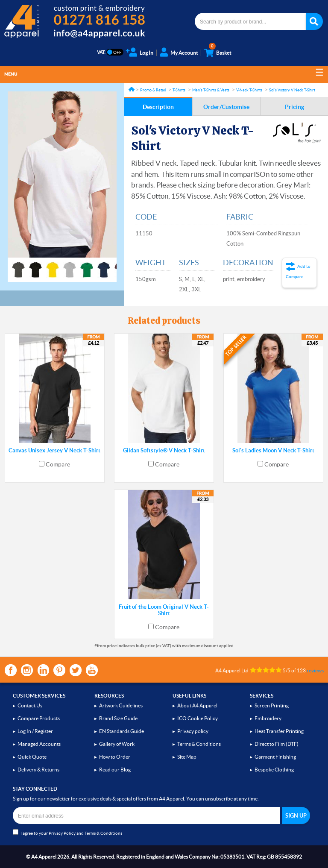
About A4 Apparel (197, 705)
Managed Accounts (39, 744)
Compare (58, 464)
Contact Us (30, 705)
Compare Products (39, 718)
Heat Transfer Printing (279, 731)
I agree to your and (67, 832)
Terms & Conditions (199, 744)
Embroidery (268, 718)
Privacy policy (193, 731)
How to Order (115, 757)
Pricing (294, 107)
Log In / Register (35, 731)
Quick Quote (32, 757)
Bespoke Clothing (274, 770)
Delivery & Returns (38, 770)
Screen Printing (272, 705)
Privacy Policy (62, 833)
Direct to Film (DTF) (277, 744)
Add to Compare (298, 271)
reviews (315, 670)
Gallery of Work (117, 744)
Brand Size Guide (118, 718)
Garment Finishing (275, 757)
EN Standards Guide (122, 731)
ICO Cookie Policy (198, 718)
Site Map (187, 757)
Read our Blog (115, 770)
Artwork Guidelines (121, 705)
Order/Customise (226, 107)
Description (158, 107)
